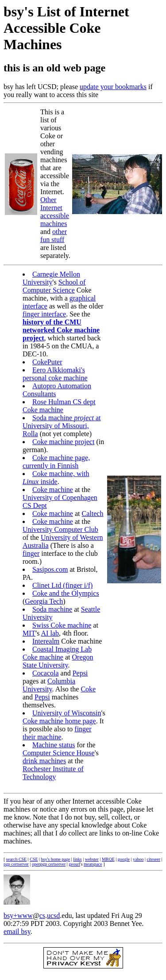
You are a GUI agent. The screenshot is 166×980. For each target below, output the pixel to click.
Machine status (54, 745)
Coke (88, 689)
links (77, 859)
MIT (29, 633)
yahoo (138, 859)
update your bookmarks (113, 87)
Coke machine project (63, 442)
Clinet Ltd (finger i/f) (62, 585)
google (124, 859)
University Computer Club (60, 529)
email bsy (17, 931)
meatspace (93, 864)
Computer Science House (59, 753)
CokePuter (47, 362)
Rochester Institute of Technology (53, 773)
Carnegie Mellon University (51, 278)
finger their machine (57, 733)
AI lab (50, 633)
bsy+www (18, 916)
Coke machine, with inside (56, 478)
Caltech (93, 513)
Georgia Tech (44, 601)
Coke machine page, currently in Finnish (56, 462)
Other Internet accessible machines (55, 212)
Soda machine (52, 609)
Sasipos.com (50, 569)
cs (42, 916)
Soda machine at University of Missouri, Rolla (62, 426)
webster (92, 859)
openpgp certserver (49, 864)
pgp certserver (16, 864)
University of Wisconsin (67, 713)
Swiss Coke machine (62, 625)
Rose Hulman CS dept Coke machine (59, 406)
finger (31, 553)
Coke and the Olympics (66, 593)
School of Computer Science (54, 286)
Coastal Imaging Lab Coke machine (57, 653)
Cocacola (46, 673)
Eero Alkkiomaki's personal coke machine (55, 374)
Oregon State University (58, 661)
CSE (34, 859)
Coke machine (53, 490)
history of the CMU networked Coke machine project (61, 330)
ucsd (53, 916)
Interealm (46, 641)
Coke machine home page (59, 721)
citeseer (154, 859)
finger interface (44, 314)
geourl (74, 864)
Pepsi (80, 673)
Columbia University (49, 685)
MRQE (108, 859)
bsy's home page (56, 859)
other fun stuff (54, 236)
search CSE (16, 859)
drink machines (44, 761)
